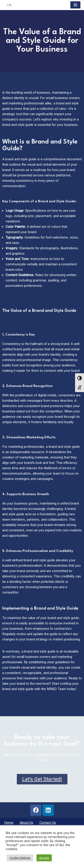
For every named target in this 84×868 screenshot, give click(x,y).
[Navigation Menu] (75, 5)
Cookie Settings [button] (20, 858)
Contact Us (48, 823)
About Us (26, 823)
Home (9, 823)
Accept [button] (44, 858)
